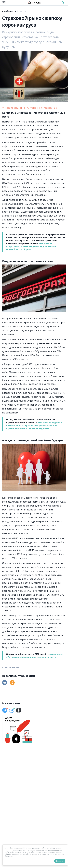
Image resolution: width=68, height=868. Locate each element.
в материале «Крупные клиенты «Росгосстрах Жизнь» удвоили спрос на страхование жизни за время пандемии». (34, 425)
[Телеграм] (5, 710)
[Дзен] (19, 710)
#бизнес (35, 108)
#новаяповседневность (16, 108)
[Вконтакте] (5, 683)
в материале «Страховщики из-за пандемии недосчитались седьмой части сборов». (31, 246)
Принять (60, 861)
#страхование (49, 108)
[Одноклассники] (12, 683)
